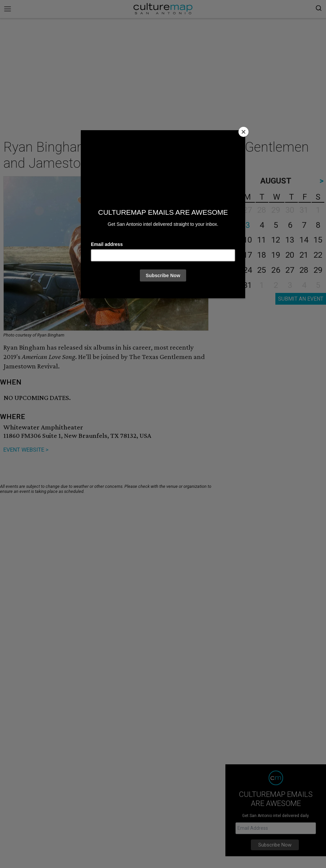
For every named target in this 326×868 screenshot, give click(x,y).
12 (276, 240)
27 (290, 270)
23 (233, 270)
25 (262, 270)
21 (304, 255)
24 (248, 270)
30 (233, 285)
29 (318, 270)
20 (290, 255)
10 (248, 240)
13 (290, 240)
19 (276, 255)
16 (233, 255)
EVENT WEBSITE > (26, 450)
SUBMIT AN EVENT (301, 299)
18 (262, 255)
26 (276, 270)
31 (248, 285)
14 (304, 240)
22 (318, 255)
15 (318, 240)
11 (262, 240)
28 (304, 270)
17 (248, 255)
